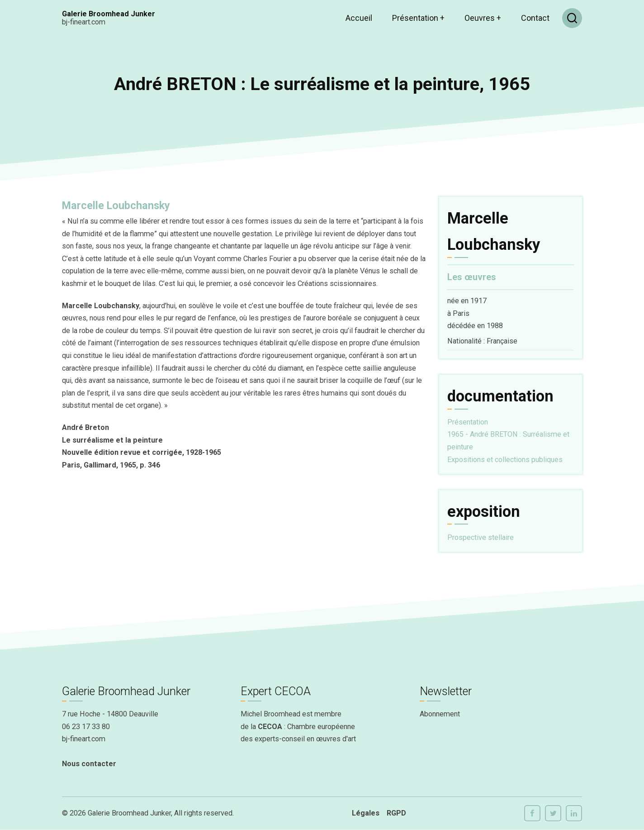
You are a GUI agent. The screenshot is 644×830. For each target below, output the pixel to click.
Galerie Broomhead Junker (109, 14)
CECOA (270, 727)
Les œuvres (472, 277)
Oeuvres (483, 18)
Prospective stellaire (481, 537)
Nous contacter (89, 764)
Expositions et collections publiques (505, 460)
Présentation (418, 18)
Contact (535, 18)
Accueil (359, 18)
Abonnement (440, 714)
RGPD (396, 813)
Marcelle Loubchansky (116, 205)
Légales (366, 813)
